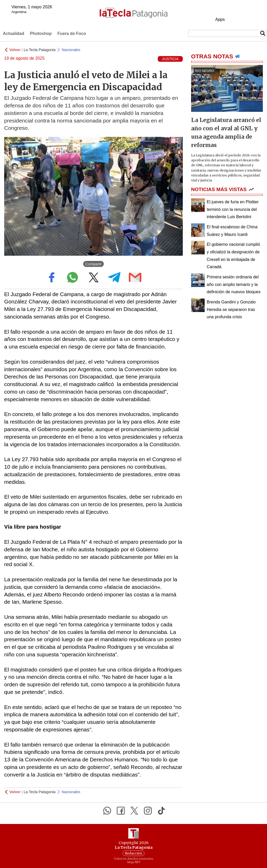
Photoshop (41, 33)
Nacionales (71, 50)
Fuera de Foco (72, 33)
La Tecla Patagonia (40, 50)
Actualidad (14, 33)
